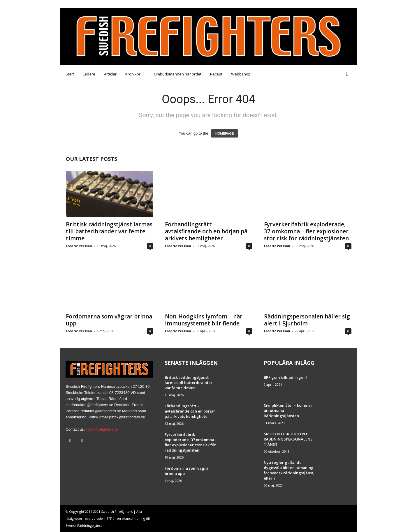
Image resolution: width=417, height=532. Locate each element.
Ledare (89, 74)
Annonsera (122, 4)
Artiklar (110, 74)
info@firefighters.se (102, 429)
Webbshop (241, 74)
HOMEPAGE (225, 133)
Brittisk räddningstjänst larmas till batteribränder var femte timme (109, 231)
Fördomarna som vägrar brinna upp (109, 320)
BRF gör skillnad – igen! (285, 377)
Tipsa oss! (98, 4)
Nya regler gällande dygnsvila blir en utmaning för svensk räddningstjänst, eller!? (289, 470)
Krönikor (135, 74)
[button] (349, 74)
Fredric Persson (79, 246)
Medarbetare (72, 4)
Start (70, 74)
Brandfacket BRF (153, 4)
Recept (216, 74)
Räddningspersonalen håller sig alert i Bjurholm (307, 320)
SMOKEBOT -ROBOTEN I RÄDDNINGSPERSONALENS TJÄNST (288, 439)
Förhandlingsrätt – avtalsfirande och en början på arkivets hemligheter (206, 231)
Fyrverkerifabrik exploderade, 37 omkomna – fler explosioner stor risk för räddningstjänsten (306, 231)
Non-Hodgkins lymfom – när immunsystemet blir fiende (204, 320)
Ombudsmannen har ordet (178, 74)
